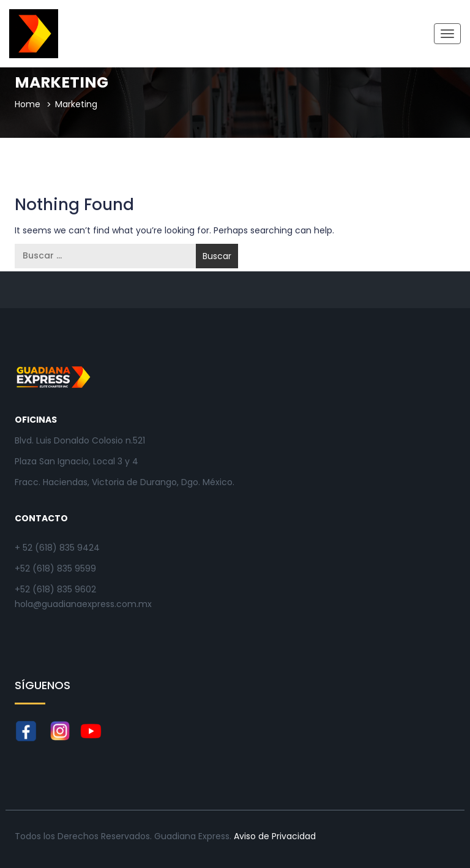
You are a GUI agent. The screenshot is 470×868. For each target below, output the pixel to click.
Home (28, 104)
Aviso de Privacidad (275, 836)
